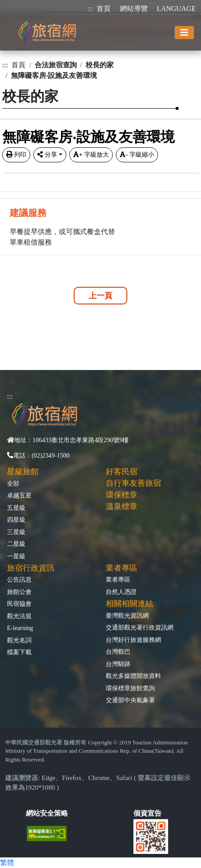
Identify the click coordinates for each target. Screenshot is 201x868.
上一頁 (100, 296)
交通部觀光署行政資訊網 (140, 627)
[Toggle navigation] (184, 33)
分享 (47, 154)
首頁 (104, 9)
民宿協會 (19, 604)
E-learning (20, 628)
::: (90, 9)
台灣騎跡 (118, 664)
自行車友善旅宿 (133, 483)
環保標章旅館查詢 (130, 688)
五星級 (16, 508)
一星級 (16, 556)
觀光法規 (19, 616)
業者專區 (118, 579)
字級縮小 (137, 154)
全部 (13, 483)
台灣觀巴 (118, 652)
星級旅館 (23, 472)
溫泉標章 (122, 506)
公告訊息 (19, 579)
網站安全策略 (47, 813)
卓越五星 (19, 495)
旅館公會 (19, 592)
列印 (16, 154)
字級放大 (91, 154)
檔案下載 (19, 652)
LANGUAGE (176, 9)
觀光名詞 (19, 640)
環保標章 (122, 495)
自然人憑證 (121, 592)
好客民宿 (122, 472)
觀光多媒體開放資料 (133, 676)
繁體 (7, 863)
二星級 (16, 544)
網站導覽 (134, 9)
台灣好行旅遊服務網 (133, 640)
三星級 (16, 532)
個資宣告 (147, 813)
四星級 (16, 520)
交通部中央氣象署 (130, 700)
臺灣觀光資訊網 (127, 615)
